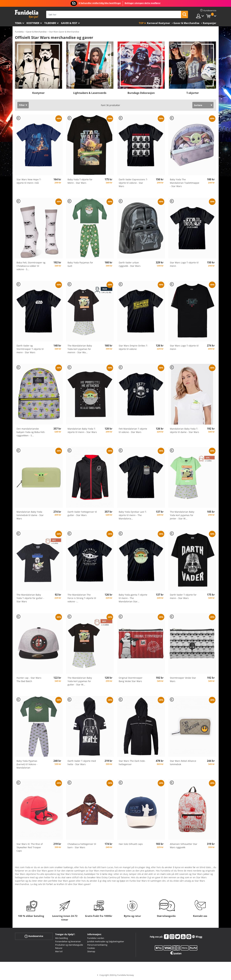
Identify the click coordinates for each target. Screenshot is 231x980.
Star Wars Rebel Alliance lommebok (183, 763)
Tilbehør (50, 23)
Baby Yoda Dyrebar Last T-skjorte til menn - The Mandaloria (133, 515)
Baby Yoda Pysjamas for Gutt (80, 264)
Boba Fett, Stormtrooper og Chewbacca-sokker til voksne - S (31, 266)
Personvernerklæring (97, 945)
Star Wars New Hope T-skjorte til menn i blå (29, 181)
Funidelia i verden (96, 938)
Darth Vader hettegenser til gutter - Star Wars (82, 513)
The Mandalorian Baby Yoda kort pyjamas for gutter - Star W (80, 681)
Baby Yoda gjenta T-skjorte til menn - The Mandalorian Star (133, 598)
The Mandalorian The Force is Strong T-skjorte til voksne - (82, 598)
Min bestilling (62, 938)
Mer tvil (59, 951)
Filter (22, 105)
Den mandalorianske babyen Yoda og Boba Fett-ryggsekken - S (31, 432)
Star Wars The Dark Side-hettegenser (132, 763)
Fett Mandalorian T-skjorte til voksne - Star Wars (133, 430)
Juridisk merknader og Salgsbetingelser (106, 941)
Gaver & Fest (69, 23)
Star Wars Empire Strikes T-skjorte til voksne (133, 347)
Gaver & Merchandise (36, 32)
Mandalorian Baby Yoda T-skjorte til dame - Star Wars (184, 430)
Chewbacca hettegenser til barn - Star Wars (82, 846)
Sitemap (91, 951)
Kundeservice (34, 936)
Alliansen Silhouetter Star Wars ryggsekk (184, 846)
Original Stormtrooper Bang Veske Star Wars (131, 679)
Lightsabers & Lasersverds (90, 93)
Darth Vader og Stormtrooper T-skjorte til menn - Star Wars (30, 349)
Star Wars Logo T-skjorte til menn (184, 264)
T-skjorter (193, 93)
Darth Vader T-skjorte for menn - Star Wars (183, 596)
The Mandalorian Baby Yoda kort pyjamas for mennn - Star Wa (80, 349)
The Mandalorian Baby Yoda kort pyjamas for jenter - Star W (182, 515)
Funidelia (19, 32)
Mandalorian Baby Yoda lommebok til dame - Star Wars (30, 515)
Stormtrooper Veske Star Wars (183, 679)
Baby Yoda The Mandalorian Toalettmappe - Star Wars (185, 183)
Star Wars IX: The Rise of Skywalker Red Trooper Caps (30, 847)
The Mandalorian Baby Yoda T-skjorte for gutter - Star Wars (30, 598)
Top (141, 23)
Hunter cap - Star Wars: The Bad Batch (29, 679)
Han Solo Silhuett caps (131, 844)
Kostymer (33, 23)
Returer (59, 948)
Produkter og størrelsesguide (69, 945)
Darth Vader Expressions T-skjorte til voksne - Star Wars (133, 183)
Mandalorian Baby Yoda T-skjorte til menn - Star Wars (82, 430)
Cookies (91, 948)
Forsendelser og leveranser (68, 941)
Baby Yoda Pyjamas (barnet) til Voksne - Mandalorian (27, 764)
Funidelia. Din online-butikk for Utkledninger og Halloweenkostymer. (27, 14)
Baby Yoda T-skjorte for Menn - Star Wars (80, 181)
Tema (18, 23)
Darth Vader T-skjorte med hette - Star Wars (82, 763)
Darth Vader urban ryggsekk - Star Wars (130, 264)
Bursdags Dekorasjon (141, 93)
